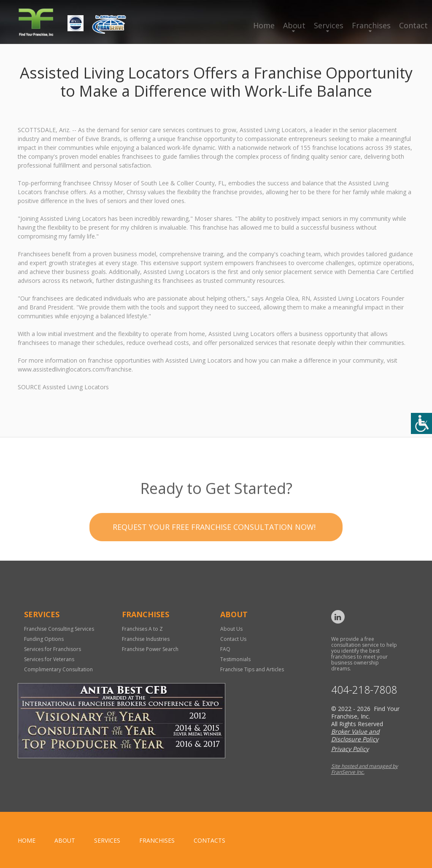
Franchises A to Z (142, 629)
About (294, 25)
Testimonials (235, 659)
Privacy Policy (350, 749)
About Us (231, 629)
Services (329, 25)
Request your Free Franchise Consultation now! (214, 547)
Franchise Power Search (150, 649)
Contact (413, 25)
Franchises (371, 25)
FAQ (225, 649)
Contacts (209, 840)
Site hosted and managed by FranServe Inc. (364, 769)
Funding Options (44, 639)
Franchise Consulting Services (59, 629)
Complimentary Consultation (58, 669)
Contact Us (233, 639)
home (27, 840)
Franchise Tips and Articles (252, 669)
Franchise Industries (146, 639)
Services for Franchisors (53, 649)
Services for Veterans (49, 659)
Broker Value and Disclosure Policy (355, 735)
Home (264, 25)
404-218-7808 (364, 690)
